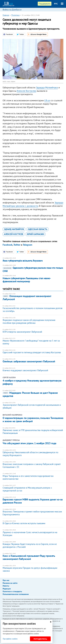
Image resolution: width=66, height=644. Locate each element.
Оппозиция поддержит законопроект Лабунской (27, 298)
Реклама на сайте (10, 583)
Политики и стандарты (12, 591)
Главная (6, 15)
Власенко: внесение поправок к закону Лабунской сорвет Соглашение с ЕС (32, 466)
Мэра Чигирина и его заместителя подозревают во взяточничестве (28, 477)
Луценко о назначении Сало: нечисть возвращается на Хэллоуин (30, 534)
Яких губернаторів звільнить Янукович (23, 261)
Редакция (7, 589)
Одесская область (37, 229)
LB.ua (47, 100)
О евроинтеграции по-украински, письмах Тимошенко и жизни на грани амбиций (33, 420)
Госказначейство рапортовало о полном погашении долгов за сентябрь (33, 310)
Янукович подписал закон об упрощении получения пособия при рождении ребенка (29, 321)
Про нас (6, 580)
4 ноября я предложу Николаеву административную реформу (32, 382)
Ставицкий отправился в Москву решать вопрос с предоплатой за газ (27, 489)
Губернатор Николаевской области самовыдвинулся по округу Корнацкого (30, 454)
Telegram (28, 245)
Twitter (17, 245)
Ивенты (6, 586)
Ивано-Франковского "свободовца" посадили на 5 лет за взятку (31, 342)
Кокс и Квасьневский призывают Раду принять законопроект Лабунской (29, 557)
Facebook (8, 245)
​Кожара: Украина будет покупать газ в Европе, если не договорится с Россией (30, 545)
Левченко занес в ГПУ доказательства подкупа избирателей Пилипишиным (33, 432)
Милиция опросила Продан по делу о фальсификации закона (30, 569)
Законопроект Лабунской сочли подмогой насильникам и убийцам (32, 406)
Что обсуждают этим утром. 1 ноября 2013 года (29, 443)
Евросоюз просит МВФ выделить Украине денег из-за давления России (33, 501)
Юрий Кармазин (36, 234)
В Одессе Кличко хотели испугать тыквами (24, 523)
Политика (15, 15)
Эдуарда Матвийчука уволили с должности (33, 204)
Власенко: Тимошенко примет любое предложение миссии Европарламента (32, 513)
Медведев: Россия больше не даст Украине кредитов (30, 394)
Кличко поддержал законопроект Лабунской (25, 370)
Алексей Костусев (14, 234)
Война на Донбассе (12, 10)
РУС (56, 4)
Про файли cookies (10, 639)
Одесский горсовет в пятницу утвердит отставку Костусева (32, 352)
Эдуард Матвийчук (14, 229)
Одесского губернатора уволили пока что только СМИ (33, 269)
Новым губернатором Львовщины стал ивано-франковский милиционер (27, 280)
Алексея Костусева (26, 91)
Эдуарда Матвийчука (47, 87)
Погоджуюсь (40, 639)
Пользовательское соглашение (16, 594)
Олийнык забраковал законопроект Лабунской (29, 361)
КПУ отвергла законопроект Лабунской (22, 332)
